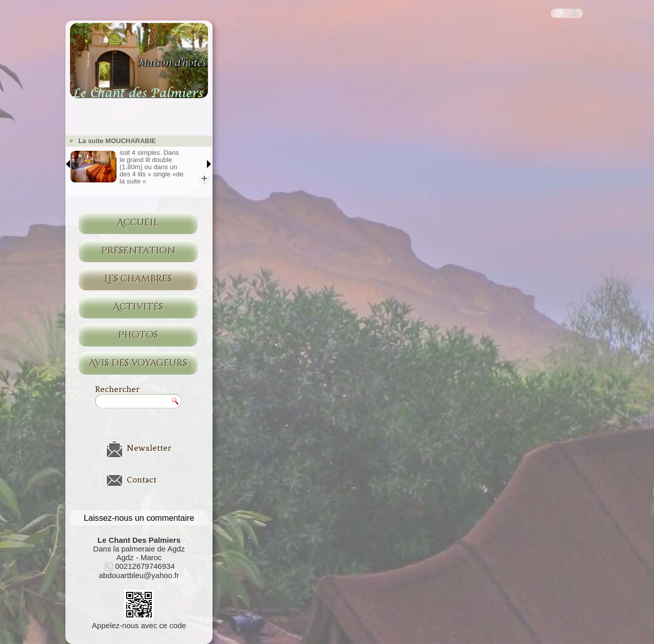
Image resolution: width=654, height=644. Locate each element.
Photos (138, 335)
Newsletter (149, 448)
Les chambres (138, 279)
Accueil (138, 223)
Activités (138, 307)
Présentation (138, 251)
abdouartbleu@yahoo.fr (139, 575)
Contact (142, 479)
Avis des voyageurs (138, 363)
